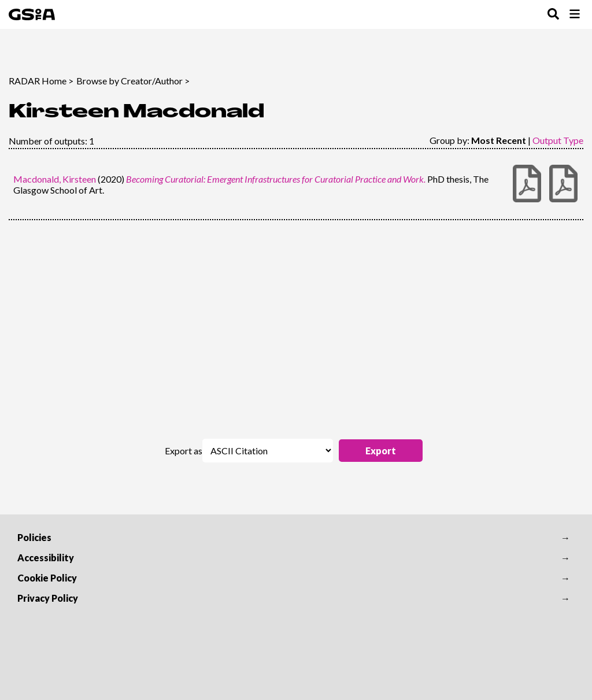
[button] (381, 451)
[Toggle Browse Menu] (575, 15)
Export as (184, 451)
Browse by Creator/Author (129, 81)
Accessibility (46, 558)
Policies (34, 537)
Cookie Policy (47, 578)
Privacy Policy (48, 598)
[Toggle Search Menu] (553, 15)
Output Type (558, 140)
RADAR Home (38, 81)
